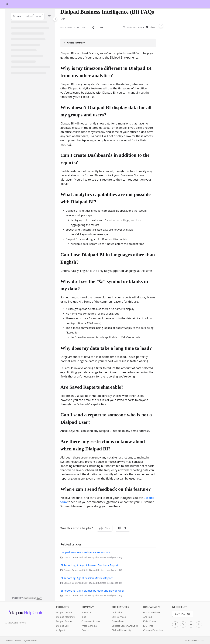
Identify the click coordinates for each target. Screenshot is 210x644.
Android (148, 616)
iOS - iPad (148, 625)
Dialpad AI (117, 612)
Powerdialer (118, 621)
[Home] (7, 4)
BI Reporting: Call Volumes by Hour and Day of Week (92, 590)
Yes (105, 527)
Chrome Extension (153, 629)
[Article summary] (108, 42)
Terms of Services (13, 640)
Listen (150, 27)
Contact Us (183, 613)
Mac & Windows (152, 612)
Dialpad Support (65, 621)
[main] (108, 305)
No (123, 527)
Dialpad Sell (62, 625)
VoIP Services (119, 616)
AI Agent (61, 629)
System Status (30, 640)
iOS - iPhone (150, 621)
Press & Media (89, 625)
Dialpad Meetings (65, 616)
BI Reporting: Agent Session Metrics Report (87, 577)
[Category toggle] (55, 19)
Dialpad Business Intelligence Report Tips (85, 552)
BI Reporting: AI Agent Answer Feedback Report (89, 564)
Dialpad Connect (65, 612)
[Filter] (49, 16)
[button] (28, 16)
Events (85, 629)
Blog (84, 616)
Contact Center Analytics (125, 625)
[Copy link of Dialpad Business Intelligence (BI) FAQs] (63, 19)
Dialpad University (121, 629)
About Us (86, 612)
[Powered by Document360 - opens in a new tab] (27, 597)
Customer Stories (91, 621)
